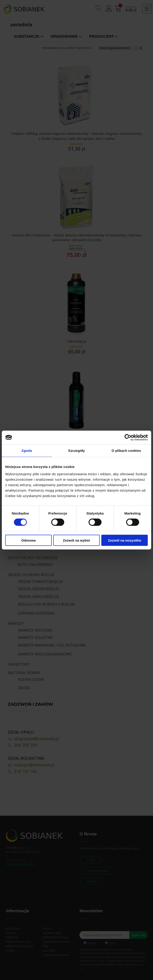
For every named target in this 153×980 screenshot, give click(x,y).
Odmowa (28, 540)
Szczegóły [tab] (76, 451)
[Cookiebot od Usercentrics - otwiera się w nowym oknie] (128, 437)
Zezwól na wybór (76, 540)
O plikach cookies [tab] (126, 451)
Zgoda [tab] (27, 451)
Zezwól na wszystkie (125, 540)
